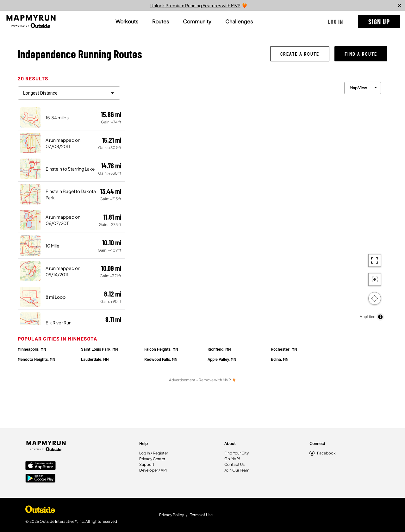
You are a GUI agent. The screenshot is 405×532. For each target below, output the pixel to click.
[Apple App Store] (40, 466)
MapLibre (367, 317)
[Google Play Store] (40, 479)
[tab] (127, 22)
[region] (256, 200)
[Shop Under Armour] (40, 511)
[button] (335, 22)
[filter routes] (69, 93)
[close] (400, 5)
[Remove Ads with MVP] (217, 380)
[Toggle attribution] (380, 317)
